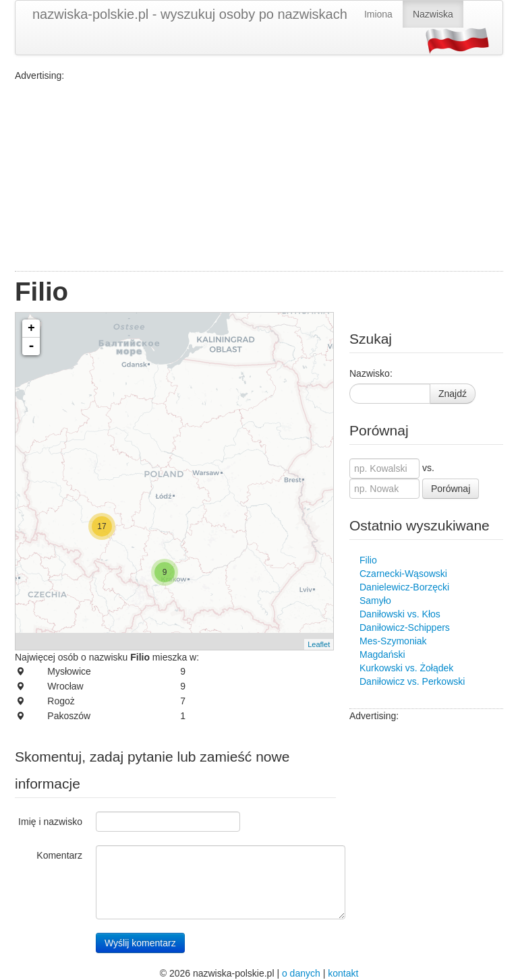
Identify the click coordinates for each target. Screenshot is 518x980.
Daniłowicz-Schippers (405, 627)
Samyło (375, 601)
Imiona (378, 14)
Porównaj (451, 489)
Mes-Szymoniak (393, 641)
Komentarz (59, 855)
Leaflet (319, 644)
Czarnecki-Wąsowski (403, 574)
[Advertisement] (259, 177)
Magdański (382, 654)
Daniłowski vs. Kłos (400, 614)
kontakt (343, 973)
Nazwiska (433, 14)
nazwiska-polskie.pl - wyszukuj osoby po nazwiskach (190, 14)
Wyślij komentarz (140, 943)
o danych (301, 973)
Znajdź (453, 394)
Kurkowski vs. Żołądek (406, 668)
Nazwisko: (371, 373)
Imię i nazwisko (50, 822)
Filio (368, 560)
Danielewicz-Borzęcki (404, 587)
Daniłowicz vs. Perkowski (412, 681)
